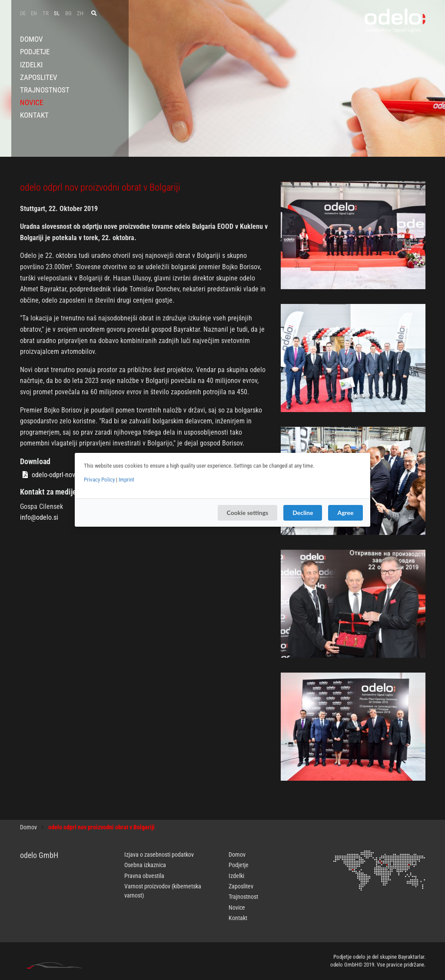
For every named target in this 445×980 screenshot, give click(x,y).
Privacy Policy (99, 480)
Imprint (126, 480)
